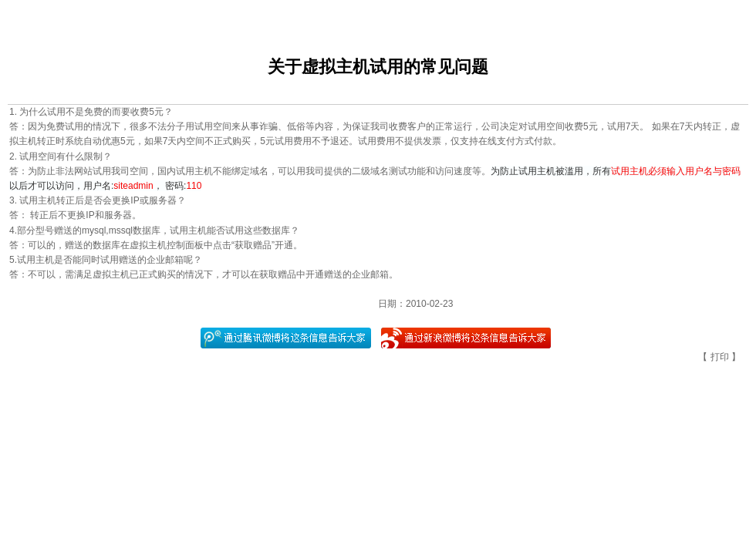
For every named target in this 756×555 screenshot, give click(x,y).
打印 (720, 357)
